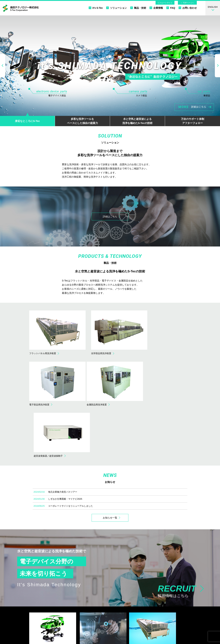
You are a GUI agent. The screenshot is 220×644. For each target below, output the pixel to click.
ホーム (150, 595)
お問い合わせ (188, 8)
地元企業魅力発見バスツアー (63, 433)
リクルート (152, 616)
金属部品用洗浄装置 (110, 612)
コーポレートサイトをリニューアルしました (70, 447)
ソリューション (117, 8)
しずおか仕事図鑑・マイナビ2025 (65, 440)
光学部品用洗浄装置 (110, 603)
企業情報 (156, 8)
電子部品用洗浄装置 (110, 608)
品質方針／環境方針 (156, 603)
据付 (68, 612)
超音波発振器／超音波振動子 (114, 616)
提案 (68, 599)
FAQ (171, 8)
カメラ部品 (37, 603)
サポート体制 (73, 616)
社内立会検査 (73, 608)
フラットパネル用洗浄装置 (113, 599)
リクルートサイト (165, 3)
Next (217, 66)
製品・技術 (138, 8)
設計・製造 (72, 603)
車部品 (35, 608)
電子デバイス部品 (40, 599)
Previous (3, 66)
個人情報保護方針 (155, 612)
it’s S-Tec (96, 8)
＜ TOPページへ (187, 3)
